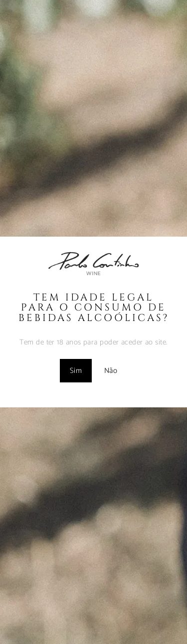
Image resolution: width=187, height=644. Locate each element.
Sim (76, 371)
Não (111, 371)
